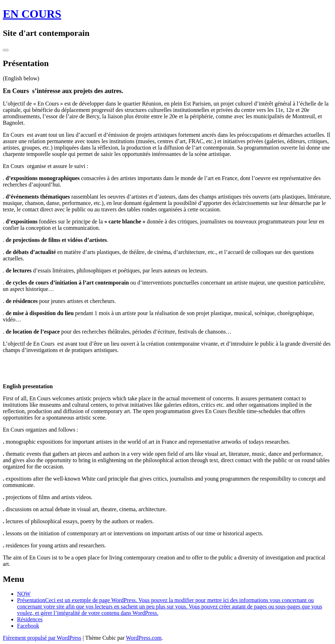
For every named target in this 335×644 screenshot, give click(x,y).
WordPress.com (144, 638)
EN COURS (32, 14)
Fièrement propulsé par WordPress (42, 638)
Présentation (170, 607)
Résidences (30, 619)
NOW (24, 594)
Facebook (28, 626)
